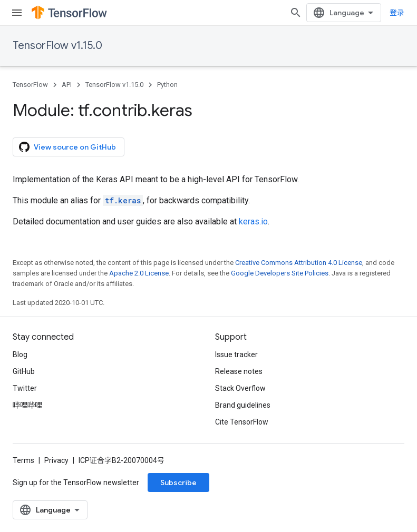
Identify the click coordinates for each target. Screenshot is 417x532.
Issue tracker (236, 354)
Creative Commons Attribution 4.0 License (299, 263)
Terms (23, 460)
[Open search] (296, 13)
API (67, 85)
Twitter (25, 388)
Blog (20, 354)
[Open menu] (17, 13)
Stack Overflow (240, 388)
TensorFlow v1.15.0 (57, 46)
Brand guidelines (243, 405)
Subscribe (178, 482)
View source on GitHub (67, 147)
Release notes (239, 371)
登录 (397, 13)
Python (167, 85)
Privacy (56, 460)
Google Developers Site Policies (280, 273)
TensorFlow (30, 85)
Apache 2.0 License (139, 273)
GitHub (24, 371)
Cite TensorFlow (242, 422)
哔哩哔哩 (27, 405)
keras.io (253, 221)
